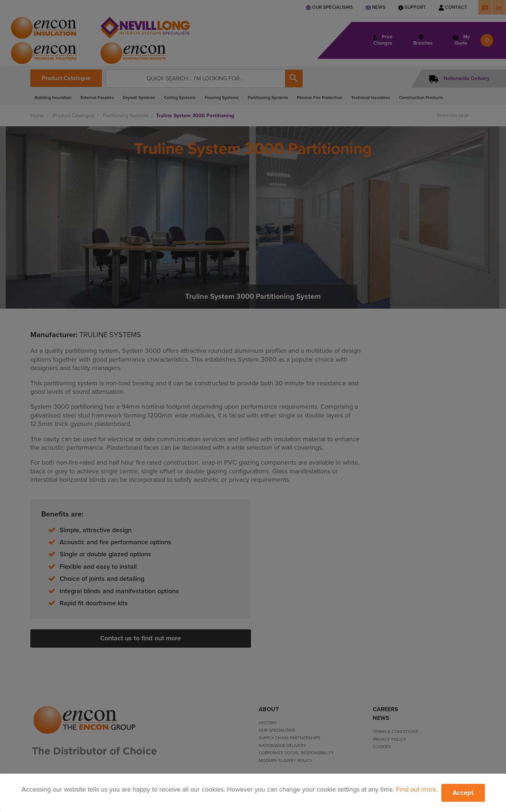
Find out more (416, 789)
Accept (463, 793)
